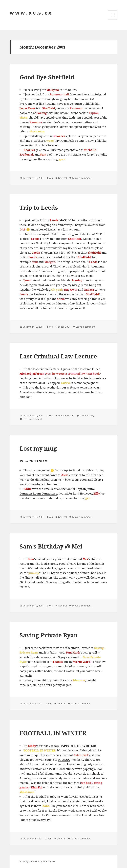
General (62, 178)
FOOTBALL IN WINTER (53, 733)
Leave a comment (82, 178)
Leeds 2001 (64, 327)
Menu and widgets (113, 20)
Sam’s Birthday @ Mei (51, 546)
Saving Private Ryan (49, 635)
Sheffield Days (87, 416)
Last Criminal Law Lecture (58, 356)
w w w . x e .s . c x (31, 13)
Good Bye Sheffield (47, 77)
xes (51, 178)
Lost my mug (38, 448)
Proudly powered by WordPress (37, 861)
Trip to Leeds (39, 207)
